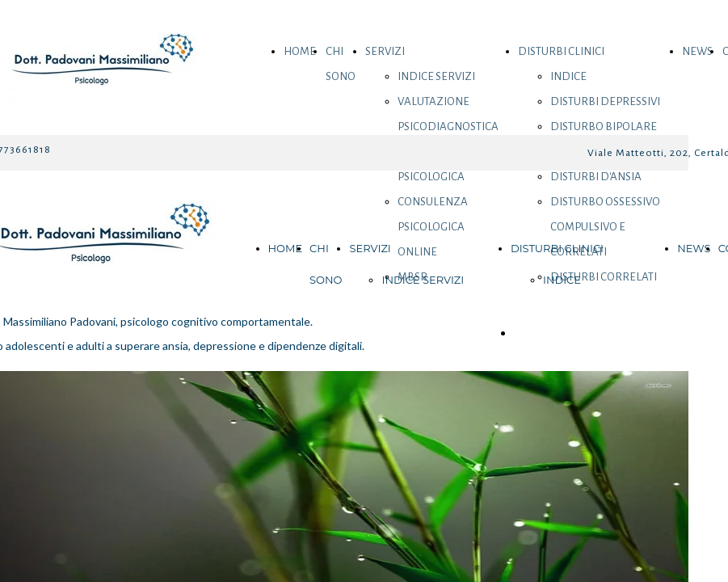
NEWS (697, 51)
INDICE (568, 76)
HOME (300, 51)
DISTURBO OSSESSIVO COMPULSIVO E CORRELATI (605, 227)
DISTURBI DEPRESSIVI (605, 101)
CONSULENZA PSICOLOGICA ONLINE (433, 227)
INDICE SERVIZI (436, 76)
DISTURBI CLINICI (561, 51)
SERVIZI (385, 51)
